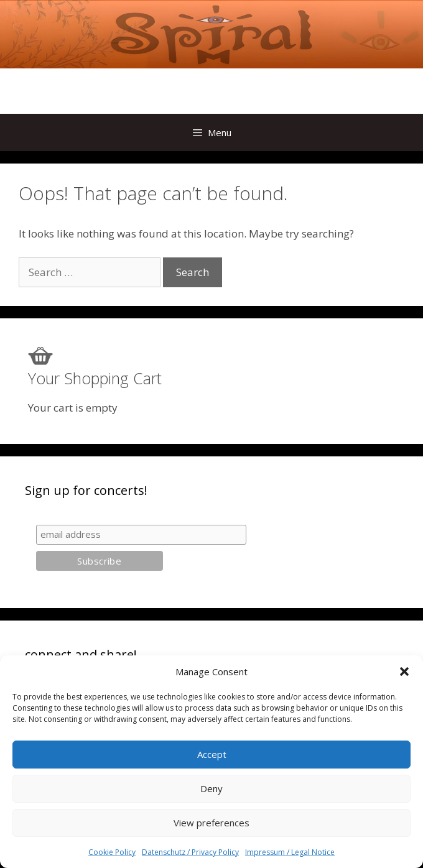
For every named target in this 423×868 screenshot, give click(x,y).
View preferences (211, 823)
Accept (212, 754)
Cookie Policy (112, 852)
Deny (211, 788)
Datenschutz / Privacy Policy (190, 852)
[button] (404, 672)
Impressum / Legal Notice (290, 852)
